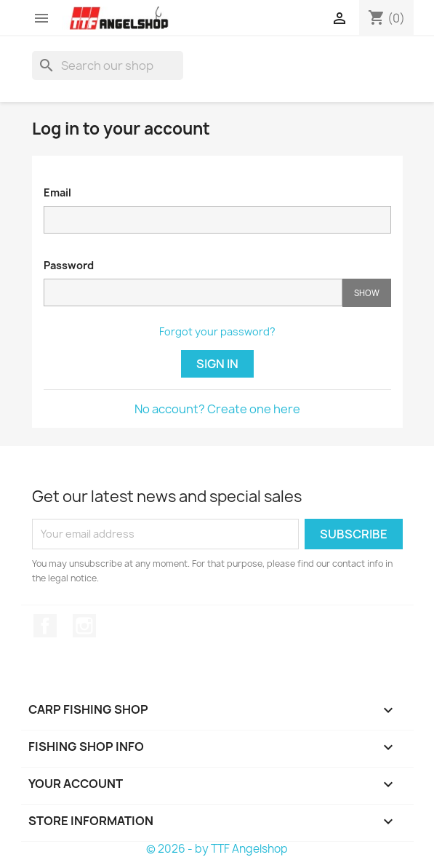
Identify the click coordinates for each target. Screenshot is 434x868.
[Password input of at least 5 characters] (193, 292)
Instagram (84, 626)
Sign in (217, 364)
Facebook (45, 626)
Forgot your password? (217, 331)
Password (69, 265)
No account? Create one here (217, 409)
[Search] (108, 65)
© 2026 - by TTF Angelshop (217, 849)
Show (367, 293)
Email (57, 192)
